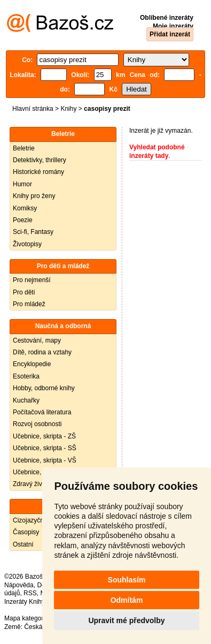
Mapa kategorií (25, 618)
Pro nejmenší (32, 280)
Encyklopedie (32, 364)
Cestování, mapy (37, 340)
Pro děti (24, 292)
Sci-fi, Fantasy (33, 232)
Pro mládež (29, 304)
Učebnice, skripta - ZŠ (44, 436)
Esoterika (26, 376)
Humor (22, 184)
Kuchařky (26, 400)
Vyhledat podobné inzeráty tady (157, 151)
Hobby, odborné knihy (44, 388)
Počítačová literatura (42, 412)
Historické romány (38, 172)
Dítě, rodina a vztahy (42, 352)
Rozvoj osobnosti (37, 424)
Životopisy (27, 244)
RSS (30, 593)
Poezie (23, 220)
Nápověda (19, 585)
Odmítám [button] (127, 600)
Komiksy (25, 208)
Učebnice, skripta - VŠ (45, 460)
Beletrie (24, 148)
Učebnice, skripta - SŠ (45, 448)
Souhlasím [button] (127, 580)
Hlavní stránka (33, 109)
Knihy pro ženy (34, 196)
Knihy (68, 109)
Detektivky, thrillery (40, 160)
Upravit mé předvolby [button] (126, 620)
